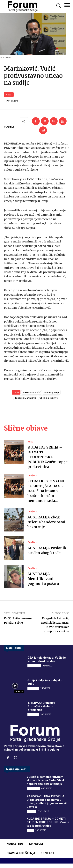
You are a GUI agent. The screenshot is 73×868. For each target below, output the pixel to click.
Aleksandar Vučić (32, 397)
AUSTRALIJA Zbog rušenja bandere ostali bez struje (47, 526)
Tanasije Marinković (25, 402)
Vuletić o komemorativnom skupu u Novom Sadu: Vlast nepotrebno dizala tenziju (45, 785)
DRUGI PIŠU (34, 670)
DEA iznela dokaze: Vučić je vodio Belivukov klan (47, 664)
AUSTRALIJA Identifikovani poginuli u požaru (43, 583)
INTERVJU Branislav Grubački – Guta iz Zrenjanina (41, 711)
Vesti (9, 99)
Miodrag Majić (52, 397)
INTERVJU (33, 693)
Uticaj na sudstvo (49, 402)
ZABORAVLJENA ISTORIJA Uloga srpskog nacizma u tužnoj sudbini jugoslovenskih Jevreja (47, 806)
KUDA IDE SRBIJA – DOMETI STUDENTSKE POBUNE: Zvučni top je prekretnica (47, 461)
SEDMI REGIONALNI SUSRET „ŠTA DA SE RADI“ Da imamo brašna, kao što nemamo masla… (46, 495)
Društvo (32, 480)
